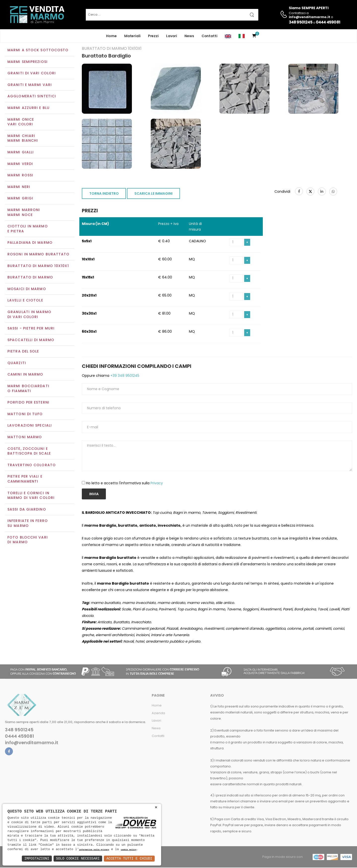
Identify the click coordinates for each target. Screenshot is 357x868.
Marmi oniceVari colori (21, 122)
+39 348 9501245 (124, 376)
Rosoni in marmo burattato (39, 255)
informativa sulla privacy (94, 850)
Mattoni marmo (25, 437)
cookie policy (129, 850)
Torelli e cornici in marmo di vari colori (31, 496)
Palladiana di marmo (30, 243)
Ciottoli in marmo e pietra (28, 229)
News (189, 36)
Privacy (157, 484)
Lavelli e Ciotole (25, 301)
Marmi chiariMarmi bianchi (23, 139)
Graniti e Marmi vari (30, 85)
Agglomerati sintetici (32, 97)
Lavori (172, 36)
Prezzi (153, 36)
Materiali (132, 36)
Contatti (209, 36)
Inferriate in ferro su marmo (28, 524)
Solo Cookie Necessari (78, 858)
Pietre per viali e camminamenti (25, 480)
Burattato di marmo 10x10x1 (38, 266)
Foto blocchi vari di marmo (28, 540)
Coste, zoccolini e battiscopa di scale (29, 452)
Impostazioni (37, 858)
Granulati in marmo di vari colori (29, 315)
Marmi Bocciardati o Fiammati (28, 389)
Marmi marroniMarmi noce (24, 213)
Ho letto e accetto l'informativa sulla (124, 484)
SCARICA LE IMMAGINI (153, 194)
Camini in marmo (25, 375)
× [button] (156, 807)
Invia (94, 494)
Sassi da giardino (27, 510)
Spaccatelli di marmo (31, 340)
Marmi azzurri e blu (29, 108)
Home (111, 36)
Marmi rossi (20, 176)
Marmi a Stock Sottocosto (38, 51)
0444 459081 (328, 22)
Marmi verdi (20, 164)
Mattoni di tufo (25, 414)
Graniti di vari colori (32, 74)
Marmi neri (19, 187)
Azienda (158, 714)
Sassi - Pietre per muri (31, 329)
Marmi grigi (20, 199)
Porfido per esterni (28, 403)
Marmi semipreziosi (28, 62)
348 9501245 (301, 22)
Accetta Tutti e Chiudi (129, 858)
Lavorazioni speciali (30, 426)
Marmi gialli (21, 153)
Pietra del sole (23, 352)
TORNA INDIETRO (104, 194)
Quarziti (17, 363)
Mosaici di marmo (27, 289)
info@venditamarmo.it (32, 743)
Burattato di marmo (30, 278)
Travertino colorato (32, 465)
